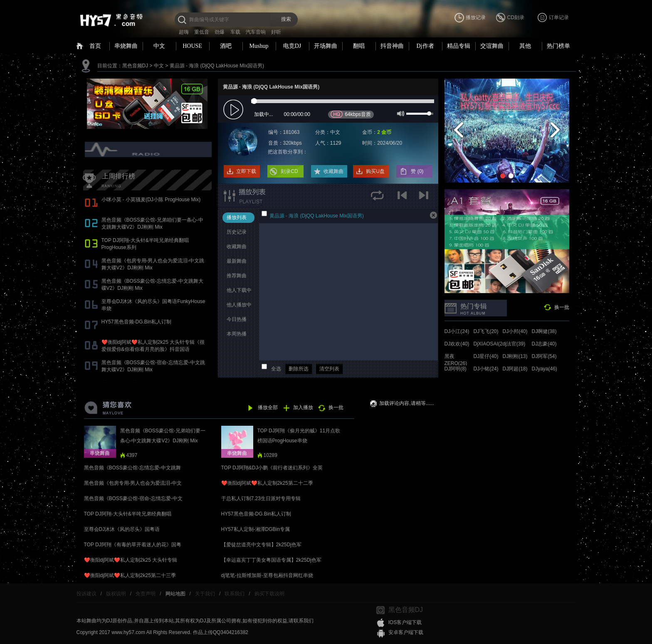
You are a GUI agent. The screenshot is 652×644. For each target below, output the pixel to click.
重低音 (202, 32)
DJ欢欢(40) (457, 344)
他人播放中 (239, 305)
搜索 (286, 19)
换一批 (562, 307)
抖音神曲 (392, 46)
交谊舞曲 (492, 46)
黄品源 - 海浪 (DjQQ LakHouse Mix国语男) (217, 66)
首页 (95, 46)
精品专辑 (459, 46)
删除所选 (299, 369)
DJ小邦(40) (515, 331)
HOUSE (192, 46)
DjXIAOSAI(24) (490, 344)
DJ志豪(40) (544, 344)
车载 (235, 32)
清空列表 (329, 369)
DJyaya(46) (545, 369)
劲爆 (220, 32)
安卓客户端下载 (406, 632)
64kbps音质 (351, 114)
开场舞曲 (326, 46)
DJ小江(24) (457, 331)
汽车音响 (256, 32)
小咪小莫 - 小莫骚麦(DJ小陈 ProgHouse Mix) (151, 200)
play (234, 110)
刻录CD (289, 171)
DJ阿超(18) (515, 369)
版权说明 (116, 594)
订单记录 (559, 17)
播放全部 (268, 407)
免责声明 (146, 594)
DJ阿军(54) (544, 356)
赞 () (418, 171)
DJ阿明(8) (456, 369)
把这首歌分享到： (288, 152)
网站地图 (175, 594)
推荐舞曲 (237, 276)
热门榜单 (558, 46)
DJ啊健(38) (544, 331)
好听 (276, 32)
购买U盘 (375, 171)
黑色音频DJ (135, 66)
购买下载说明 (269, 594)
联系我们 (235, 594)
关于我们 (205, 594)
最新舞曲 (237, 261)
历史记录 (237, 232)
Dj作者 (425, 46)
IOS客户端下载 (405, 622)
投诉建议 (86, 594)
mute (400, 113)
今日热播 (237, 319)
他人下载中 (239, 290)
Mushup (259, 46)
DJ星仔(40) (486, 356)
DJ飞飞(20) (486, 331)
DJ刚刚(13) (515, 356)
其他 (525, 46)
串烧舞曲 (126, 46)
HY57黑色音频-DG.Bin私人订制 (137, 322)
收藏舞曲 (333, 171)
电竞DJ (292, 46)
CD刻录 (516, 17)
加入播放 (303, 407)
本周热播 (237, 334)
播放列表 (237, 217)
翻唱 (359, 46)
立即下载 (246, 171)
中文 (159, 46)
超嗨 (184, 32)
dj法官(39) (514, 344)
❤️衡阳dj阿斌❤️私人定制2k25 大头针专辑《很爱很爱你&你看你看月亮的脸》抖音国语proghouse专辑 (153, 349)
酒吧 (226, 46)
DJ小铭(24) (486, 369)
